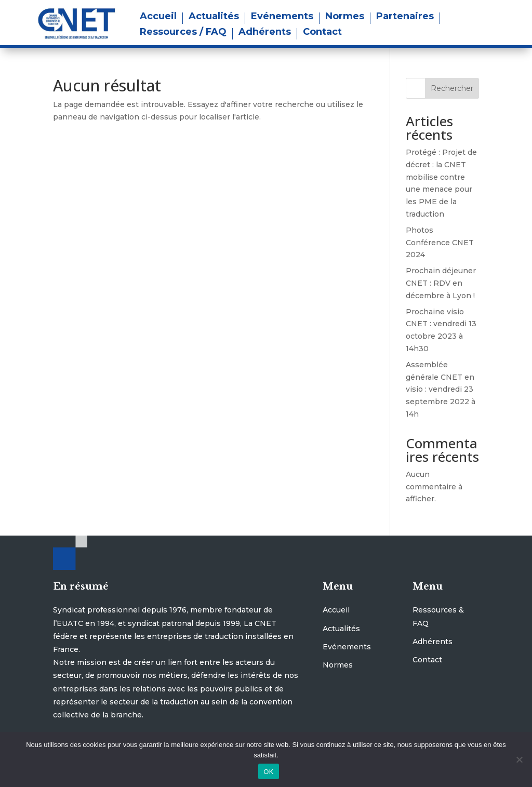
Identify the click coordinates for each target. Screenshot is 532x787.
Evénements (282, 17)
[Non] (519, 759)
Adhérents (265, 33)
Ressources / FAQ (183, 33)
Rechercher (452, 88)
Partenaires (405, 17)
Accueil (158, 17)
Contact (322, 33)
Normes (345, 17)
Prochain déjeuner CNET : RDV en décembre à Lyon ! (441, 283)
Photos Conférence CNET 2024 (440, 243)
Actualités (214, 17)
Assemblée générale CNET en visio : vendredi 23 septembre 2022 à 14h (441, 389)
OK (268, 772)
